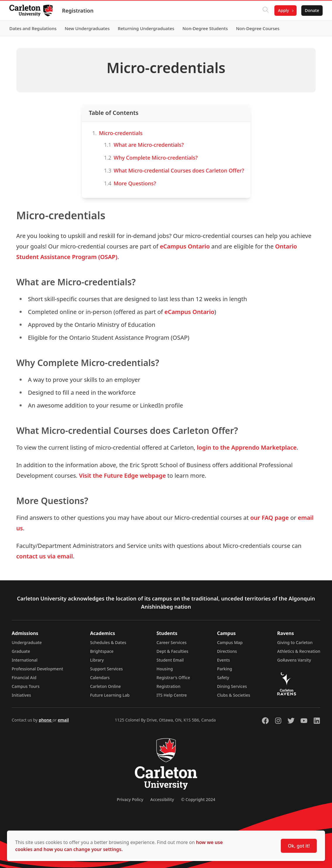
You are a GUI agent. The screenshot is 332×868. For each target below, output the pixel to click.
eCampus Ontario (185, 246)
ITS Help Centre (172, 695)
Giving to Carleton (295, 642)
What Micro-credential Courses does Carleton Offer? (179, 170)
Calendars (100, 678)
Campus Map (230, 642)
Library (97, 660)
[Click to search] (266, 11)
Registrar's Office (173, 678)
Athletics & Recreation (299, 651)
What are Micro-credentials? (149, 145)
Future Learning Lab (110, 695)
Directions (227, 651)
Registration (78, 11)
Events (223, 660)
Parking (225, 669)
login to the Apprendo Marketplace (247, 447)
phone (45, 720)
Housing (165, 669)
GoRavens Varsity (294, 660)
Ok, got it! (299, 846)
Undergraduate (27, 642)
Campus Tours (26, 686)
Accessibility (162, 799)
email (63, 720)
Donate (312, 10)
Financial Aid (24, 678)
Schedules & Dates (108, 642)
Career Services (172, 642)
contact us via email (45, 556)
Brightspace (102, 651)
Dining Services (232, 686)
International (25, 660)
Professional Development (37, 669)
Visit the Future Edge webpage (122, 476)
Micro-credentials (121, 133)
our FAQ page (269, 518)
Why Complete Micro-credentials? (155, 158)
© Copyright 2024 (198, 799)
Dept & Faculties (172, 651)
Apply (283, 10)
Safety (223, 678)
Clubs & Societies (234, 695)
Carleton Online (105, 686)
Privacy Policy (130, 799)
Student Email (170, 660)
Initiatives (21, 695)
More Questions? (135, 183)
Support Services (106, 669)
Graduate (21, 651)
